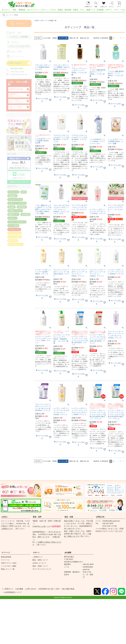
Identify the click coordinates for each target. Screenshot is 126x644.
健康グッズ (91, 10)
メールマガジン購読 (9, 566)
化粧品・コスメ (79, 10)
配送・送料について (40, 560)
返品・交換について (40, 566)
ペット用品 (13, 226)
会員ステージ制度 (15, 107)
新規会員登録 (6, 557)
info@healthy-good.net (19, 74)
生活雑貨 (100, 10)
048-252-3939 (17, 69)
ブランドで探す (15, 237)
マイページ (6, 553)
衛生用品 (68, 10)
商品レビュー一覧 (8, 569)
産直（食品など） (16, 244)
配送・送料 (37, 517)
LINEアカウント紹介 (9, 563)
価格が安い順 (74, 38)
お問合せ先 (100, 517)
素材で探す (13, 241)
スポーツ (109, 10)
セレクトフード (33, 10)
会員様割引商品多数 (16, 89)
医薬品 (60, 10)
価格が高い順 (84, 38)
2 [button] (114, 38)
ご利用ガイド (6, 529)
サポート (36, 553)
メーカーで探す (15, 233)
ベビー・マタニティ (17, 222)
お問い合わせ (34, 589)
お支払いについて (39, 563)
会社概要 (68, 553)
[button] (123, 38)
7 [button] (120, 38)
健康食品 (22, 10)
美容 (14, 10)
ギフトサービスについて (42, 569)
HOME (37, 21)
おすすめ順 (47, 38)
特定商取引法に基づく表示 (54, 589)
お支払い (5, 517)
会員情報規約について (15, 591)
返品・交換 (69, 517)
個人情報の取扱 (76, 589)
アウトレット (14, 229)
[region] (63, 10)
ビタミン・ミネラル (48, 10)
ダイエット (6, 10)
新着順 (55, 38)
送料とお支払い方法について (50, 542)
